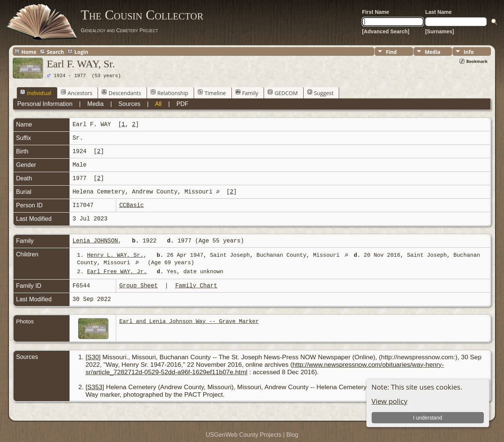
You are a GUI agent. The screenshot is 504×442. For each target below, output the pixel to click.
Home (29, 52)
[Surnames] (440, 31)
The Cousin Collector (142, 15)
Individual (36, 93)
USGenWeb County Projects (243, 435)
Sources (130, 104)
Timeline (212, 93)
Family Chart (196, 286)
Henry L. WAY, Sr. (115, 255)
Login (81, 52)
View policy (390, 401)
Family (247, 93)
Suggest (320, 93)
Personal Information (45, 104)
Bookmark (477, 61)
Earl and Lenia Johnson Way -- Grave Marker (189, 321)
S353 (95, 387)
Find (391, 52)
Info (469, 52)
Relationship (170, 93)
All (158, 104)
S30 (93, 357)
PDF (182, 104)
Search (55, 52)
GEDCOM (283, 93)
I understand (428, 418)
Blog (292, 435)
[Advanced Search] (386, 31)
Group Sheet (139, 286)
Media (433, 52)
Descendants (121, 93)
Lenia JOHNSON (95, 241)
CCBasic (132, 205)
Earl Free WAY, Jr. (117, 272)
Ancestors (77, 93)
